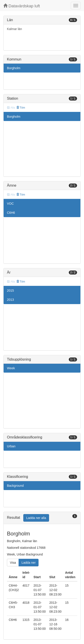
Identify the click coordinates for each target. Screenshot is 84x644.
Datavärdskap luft (22, 6)
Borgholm (14, 68)
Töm (21, 108)
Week (11, 368)
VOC (10, 204)
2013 (10, 300)
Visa (13, 563)
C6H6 (11, 213)
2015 (10, 291)
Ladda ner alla (36, 518)
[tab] (42, 518)
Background (15, 486)
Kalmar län (14, 29)
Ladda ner (29, 563)
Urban (11, 446)
